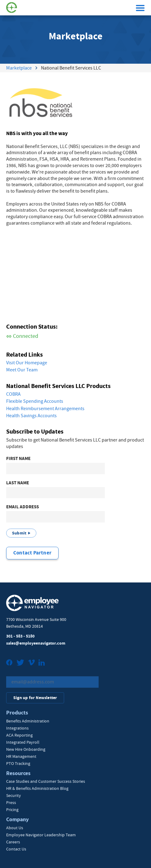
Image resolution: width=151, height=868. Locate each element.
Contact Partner (32, 553)
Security (14, 795)
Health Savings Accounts (31, 416)
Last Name (18, 483)
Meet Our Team (22, 370)
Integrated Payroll (23, 742)
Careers (13, 842)
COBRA (13, 394)
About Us (15, 828)
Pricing (12, 810)
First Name (18, 459)
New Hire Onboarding (26, 749)
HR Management (21, 756)
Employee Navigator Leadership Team (41, 835)
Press (11, 802)
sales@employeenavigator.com (36, 643)
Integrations (17, 728)
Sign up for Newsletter (35, 698)
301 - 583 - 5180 (20, 636)
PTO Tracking (18, 763)
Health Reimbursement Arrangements (45, 409)
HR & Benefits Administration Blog (37, 788)
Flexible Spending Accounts (35, 401)
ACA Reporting (19, 735)
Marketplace (19, 68)
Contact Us (16, 849)
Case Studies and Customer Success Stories (46, 781)
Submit (19, 533)
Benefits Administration (28, 721)
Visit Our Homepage (27, 363)
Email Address (22, 507)
